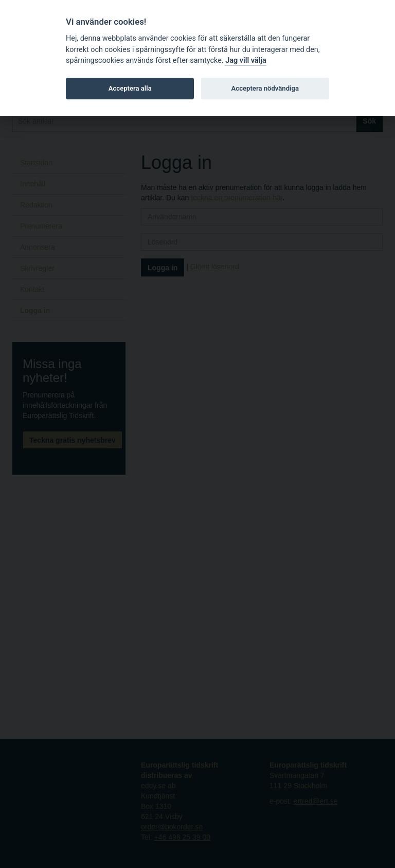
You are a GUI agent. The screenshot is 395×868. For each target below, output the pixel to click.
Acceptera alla (130, 88)
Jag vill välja (246, 60)
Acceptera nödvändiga (265, 88)
